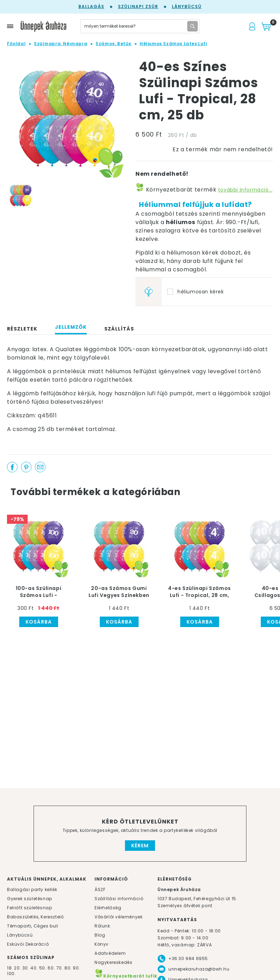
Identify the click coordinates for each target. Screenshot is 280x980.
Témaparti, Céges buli (33, 926)
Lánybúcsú (187, 6)
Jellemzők (71, 327)
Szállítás (119, 329)
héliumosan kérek (201, 292)
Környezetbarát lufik (126, 976)
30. (26, 968)
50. (43, 968)
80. (69, 968)
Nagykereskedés (113, 962)
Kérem (140, 846)
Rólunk (102, 926)
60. (52, 968)
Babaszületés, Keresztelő (35, 917)
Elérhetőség (108, 908)
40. (34, 968)
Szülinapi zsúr (138, 6)
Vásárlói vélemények (118, 917)
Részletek (22, 329)
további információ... (245, 190)
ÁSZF (100, 889)
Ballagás (91, 6)
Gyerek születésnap (30, 899)
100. (11, 974)
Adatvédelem (110, 953)
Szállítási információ (119, 899)
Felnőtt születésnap (29, 908)
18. (10, 968)
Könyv (101, 944)
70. (60, 968)
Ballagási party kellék (32, 889)
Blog (100, 935)
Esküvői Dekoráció (28, 944)
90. (76, 968)
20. (17, 968)
